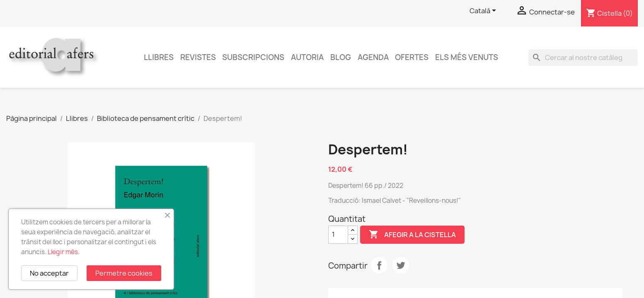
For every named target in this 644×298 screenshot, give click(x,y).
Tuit (401, 265)
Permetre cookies (124, 273)
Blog (341, 57)
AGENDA (373, 57)
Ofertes (412, 57)
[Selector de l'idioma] (484, 11)
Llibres (159, 57)
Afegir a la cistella (412, 235)
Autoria (307, 57)
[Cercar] (583, 58)
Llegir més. (64, 252)
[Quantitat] (338, 235)
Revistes (198, 57)
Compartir (379, 265)
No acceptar (49, 273)
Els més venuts (467, 57)
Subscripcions (253, 57)
